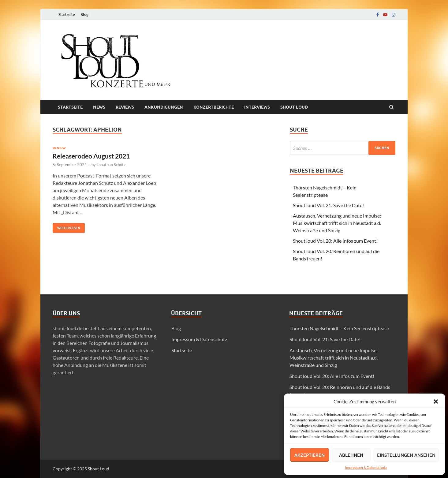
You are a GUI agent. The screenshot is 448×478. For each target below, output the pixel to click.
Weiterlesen (66, 227)
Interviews (257, 107)
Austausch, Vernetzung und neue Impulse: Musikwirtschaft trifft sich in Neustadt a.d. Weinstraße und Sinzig (337, 223)
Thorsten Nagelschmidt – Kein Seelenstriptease (339, 328)
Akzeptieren (310, 455)
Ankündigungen (164, 107)
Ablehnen (351, 455)
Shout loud (294, 107)
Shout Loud (99, 469)
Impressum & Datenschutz (366, 467)
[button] (436, 401)
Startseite (67, 15)
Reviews (125, 107)
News (99, 107)
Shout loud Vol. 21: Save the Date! (328, 205)
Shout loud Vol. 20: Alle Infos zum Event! (335, 241)
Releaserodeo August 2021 (91, 156)
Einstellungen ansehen (406, 455)
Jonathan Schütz (111, 165)
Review (59, 148)
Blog (84, 15)
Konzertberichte (214, 107)
